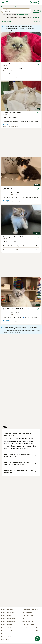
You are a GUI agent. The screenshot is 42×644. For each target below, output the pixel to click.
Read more (36, 18)
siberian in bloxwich (7, 613)
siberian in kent (6, 628)
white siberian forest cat (29, 628)
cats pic (24, 619)
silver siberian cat (27, 634)
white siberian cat (7, 640)
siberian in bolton (7, 625)
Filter (36, 11)
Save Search (6, 22)
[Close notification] (38, 27)
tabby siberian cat (27, 622)
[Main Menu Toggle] (3, 2)
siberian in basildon (7, 637)
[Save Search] (37, 639)
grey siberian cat (27, 613)
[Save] (38, 65)
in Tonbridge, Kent (22, 15)
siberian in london (7, 616)
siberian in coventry (7, 610)
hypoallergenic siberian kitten (31, 631)
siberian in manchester (8, 619)
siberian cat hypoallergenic (30, 610)
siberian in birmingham (8, 622)
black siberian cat (27, 616)
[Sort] (37, 22)
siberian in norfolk (7, 631)
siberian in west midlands (9, 634)
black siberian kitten (28, 625)
